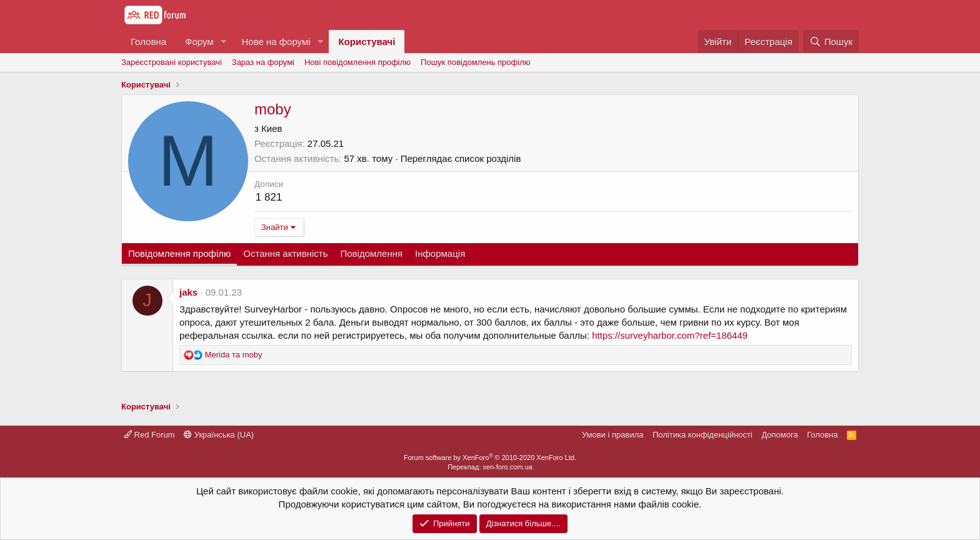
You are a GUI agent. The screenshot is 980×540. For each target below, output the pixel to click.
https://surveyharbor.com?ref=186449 (670, 335)
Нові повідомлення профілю (357, 62)
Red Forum (149, 435)
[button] (223, 42)
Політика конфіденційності (702, 435)
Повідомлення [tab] (371, 253)
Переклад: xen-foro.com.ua (490, 467)
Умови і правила (613, 435)
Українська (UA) (219, 435)
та (234, 355)
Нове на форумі (276, 42)
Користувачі (367, 42)
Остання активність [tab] (285, 253)
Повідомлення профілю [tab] (179, 253)
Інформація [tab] (440, 253)
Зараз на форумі (263, 62)
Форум (199, 42)
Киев (272, 128)
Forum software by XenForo (490, 457)
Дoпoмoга (779, 435)
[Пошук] (831, 42)
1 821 (269, 197)
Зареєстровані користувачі (172, 62)
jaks (188, 292)
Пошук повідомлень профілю (475, 62)
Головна (148, 42)
